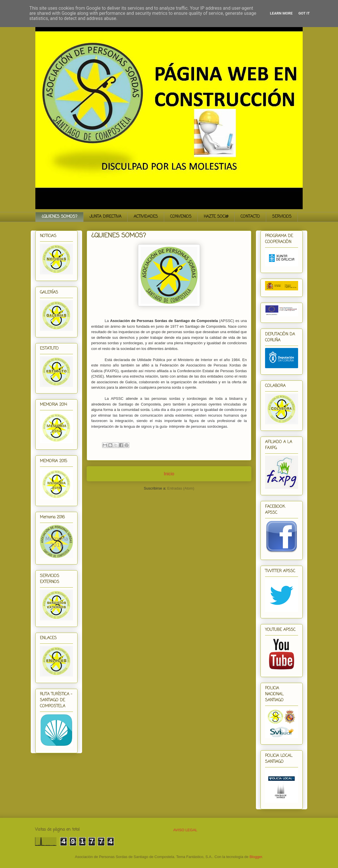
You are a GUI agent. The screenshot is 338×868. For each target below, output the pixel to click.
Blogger (256, 857)
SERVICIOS (282, 217)
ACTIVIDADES (146, 217)
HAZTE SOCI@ (216, 217)
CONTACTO (250, 217)
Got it (304, 13)
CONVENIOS (181, 217)
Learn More (281, 13)
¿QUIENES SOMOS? (59, 217)
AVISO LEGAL (185, 830)
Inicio (169, 474)
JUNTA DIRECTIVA (105, 217)
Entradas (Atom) (181, 488)
